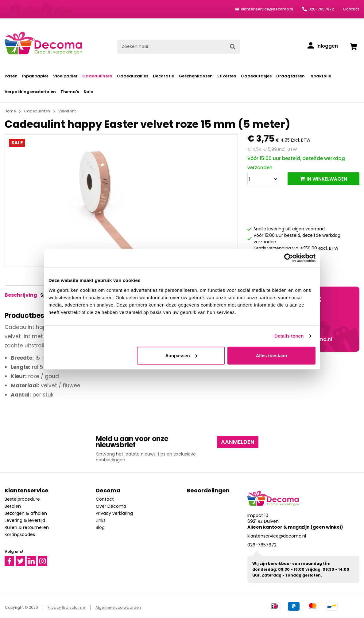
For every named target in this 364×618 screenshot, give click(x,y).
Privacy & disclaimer (67, 607)
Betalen (13, 506)
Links (101, 520)
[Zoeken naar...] (171, 47)
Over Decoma (111, 506)
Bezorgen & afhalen (26, 513)
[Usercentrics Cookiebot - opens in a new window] (289, 258)
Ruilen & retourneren (27, 527)
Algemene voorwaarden (118, 607)
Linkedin (35, 559)
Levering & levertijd (25, 520)
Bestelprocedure (22, 499)
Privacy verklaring (114, 513)
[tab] (21, 295)
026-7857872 (321, 9)
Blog (100, 527)
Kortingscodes (20, 534)
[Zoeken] (233, 47)
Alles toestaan (272, 355)
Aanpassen (181, 355)
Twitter (23, 559)
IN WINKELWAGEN (327, 179)
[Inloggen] (323, 46)
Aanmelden (238, 442)
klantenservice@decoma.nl (267, 9)
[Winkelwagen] (353, 47)
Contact (351, 9)
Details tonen (289, 336)
